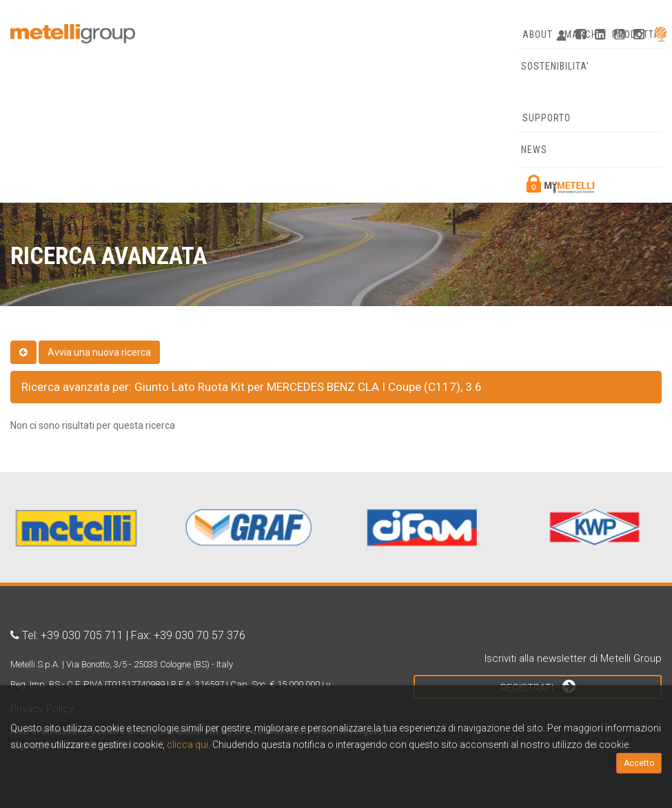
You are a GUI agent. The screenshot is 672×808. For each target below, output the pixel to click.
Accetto (639, 763)
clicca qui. (189, 745)
